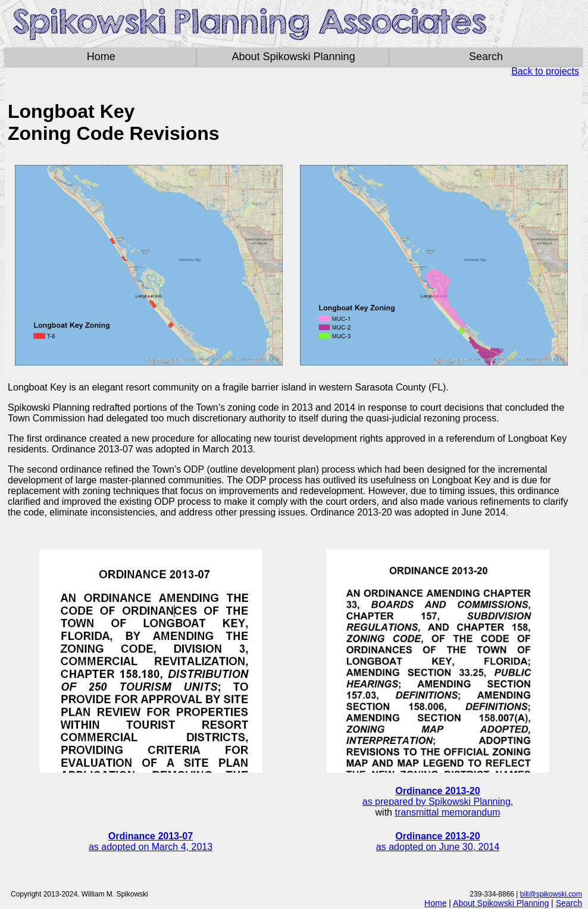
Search (486, 57)
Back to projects (545, 71)
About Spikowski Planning (294, 57)
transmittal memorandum (447, 812)
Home (101, 57)
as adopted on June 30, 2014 (438, 841)
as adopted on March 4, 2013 (151, 841)
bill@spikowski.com (551, 894)
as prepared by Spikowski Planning (437, 796)
